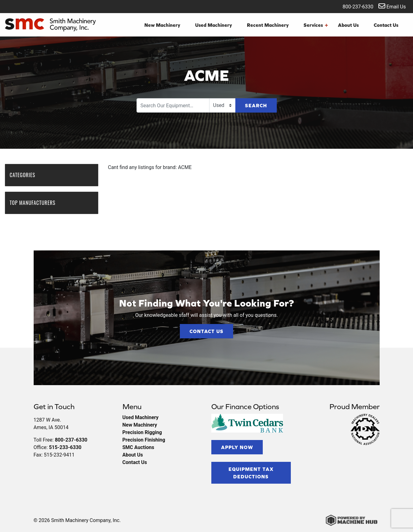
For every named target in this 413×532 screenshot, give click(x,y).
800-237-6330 (354, 6)
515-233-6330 (65, 447)
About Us (348, 25)
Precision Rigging (142, 432)
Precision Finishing (144, 440)
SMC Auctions (138, 447)
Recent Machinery (268, 25)
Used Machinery (214, 25)
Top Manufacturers (36, 203)
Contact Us (386, 25)
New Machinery (162, 25)
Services (316, 25)
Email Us (392, 6)
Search (256, 105)
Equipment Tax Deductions (251, 473)
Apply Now (237, 447)
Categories (26, 175)
